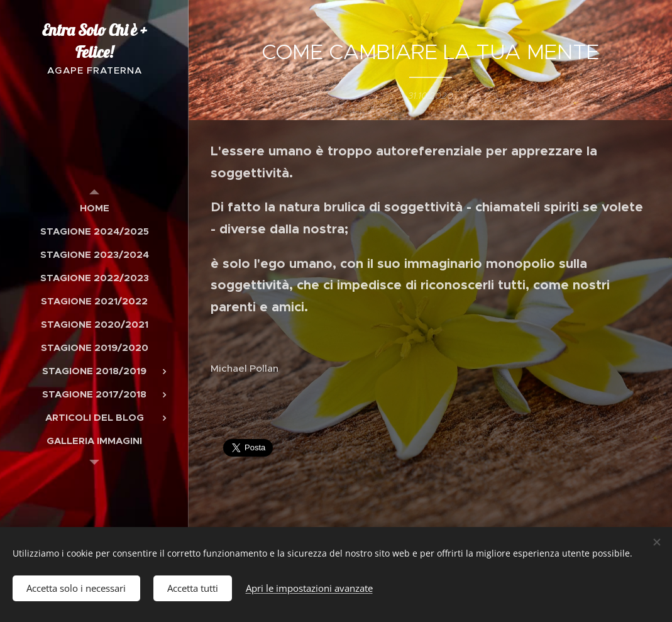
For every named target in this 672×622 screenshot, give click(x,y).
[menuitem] (94, 208)
